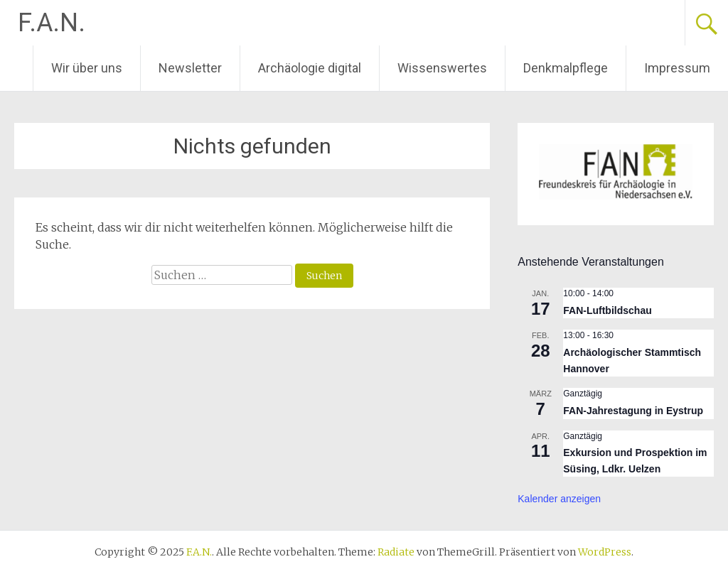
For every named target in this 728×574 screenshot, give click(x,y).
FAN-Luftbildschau (607, 310)
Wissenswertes (442, 68)
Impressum (677, 68)
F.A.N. (52, 23)
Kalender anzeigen (559, 499)
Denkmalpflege (566, 68)
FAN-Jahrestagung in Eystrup (633, 411)
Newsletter (190, 68)
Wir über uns (87, 68)
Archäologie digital (310, 68)
